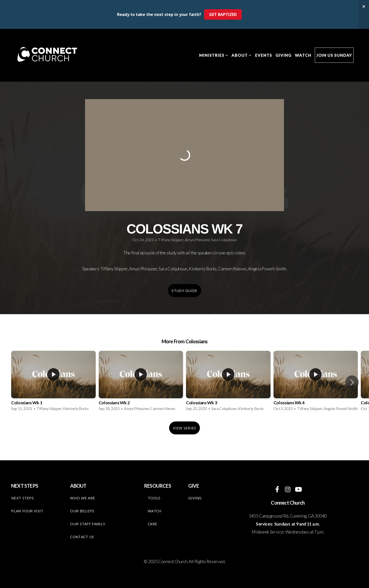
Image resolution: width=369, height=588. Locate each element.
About (242, 55)
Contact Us (82, 537)
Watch (303, 55)
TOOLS (154, 498)
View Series (184, 428)
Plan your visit (27, 511)
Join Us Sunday (334, 55)
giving (195, 498)
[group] (53, 382)
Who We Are (83, 498)
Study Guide (184, 291)
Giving (283, 55)
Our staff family (88, 524)
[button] (352, 382)
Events (264, 55)
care (152, 524)
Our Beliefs (82, 511)
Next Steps (23, 498)
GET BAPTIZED (223, 14)
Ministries (214, 55)
